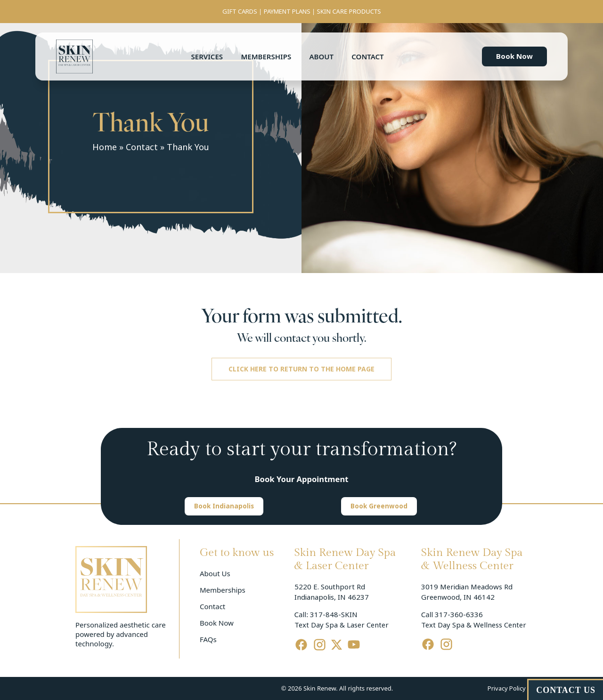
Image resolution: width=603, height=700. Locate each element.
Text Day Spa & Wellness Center (474, 625)
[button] (514, 56)
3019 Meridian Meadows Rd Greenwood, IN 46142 (468, 592)
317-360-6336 (459, 615)
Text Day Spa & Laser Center (342, 625)
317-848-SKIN (334, 615)
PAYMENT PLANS (287, 12)
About (321, 56)
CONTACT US (566, 690)
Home (105, 147)
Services (207, 56)
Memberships (266, 56)
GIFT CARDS (240, 12)
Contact (367, 56)
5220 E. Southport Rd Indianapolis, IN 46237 (332, 592)
